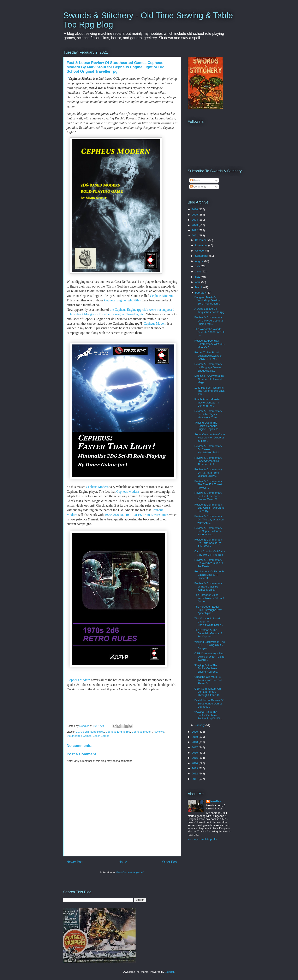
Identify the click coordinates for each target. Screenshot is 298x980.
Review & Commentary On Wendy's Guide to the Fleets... (209, 563)
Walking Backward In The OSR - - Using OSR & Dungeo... (210, 645)
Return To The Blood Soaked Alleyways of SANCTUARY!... (208, 356)
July (198, 266)
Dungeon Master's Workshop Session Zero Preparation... (207, 300)
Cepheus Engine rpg (118, 732)
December (202, 240)
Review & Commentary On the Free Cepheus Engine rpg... (209, 320)
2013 (195, 768)
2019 (195, 737)
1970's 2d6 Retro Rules (90, 732)
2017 (195, 747)
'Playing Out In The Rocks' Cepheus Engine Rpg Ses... (207, 668)
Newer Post (75, 862)
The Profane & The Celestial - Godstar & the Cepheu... (208, 633)
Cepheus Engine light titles (122, 300)
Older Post (170, 862)
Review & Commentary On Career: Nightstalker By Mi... (208, 449)
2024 (195, 220)
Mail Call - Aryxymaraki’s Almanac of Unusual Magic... (209, 379)
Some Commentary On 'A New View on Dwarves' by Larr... (210, 438)
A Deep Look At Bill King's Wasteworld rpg (209, 310)
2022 (195, 230)
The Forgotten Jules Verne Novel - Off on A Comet (209, 598)
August (200, 261)
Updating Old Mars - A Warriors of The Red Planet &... (208, 680)
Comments (198, 187)
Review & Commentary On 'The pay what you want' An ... (209, 519)
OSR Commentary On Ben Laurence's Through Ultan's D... (208, 692)
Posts (195, 180)
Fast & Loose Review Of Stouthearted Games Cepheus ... (209, 703)
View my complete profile (203, 839)
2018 (195, 742)
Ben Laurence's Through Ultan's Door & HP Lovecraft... (209, 575)
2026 (195, 209)
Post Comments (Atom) (130, 872)
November (202, 245)
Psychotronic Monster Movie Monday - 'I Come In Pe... (207, 402)
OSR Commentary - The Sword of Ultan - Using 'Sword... (209, 657)
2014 (195, 763)
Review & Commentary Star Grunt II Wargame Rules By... (209, 508)
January (200, 725)
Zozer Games (101, 736)
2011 (195, 779)
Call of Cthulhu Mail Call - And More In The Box (210, 553)
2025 (195, 215)
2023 (195, 225)
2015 (195, 758)
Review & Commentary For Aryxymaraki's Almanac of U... (208, 461)
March (199, 287)
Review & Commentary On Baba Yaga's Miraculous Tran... (208, 414)
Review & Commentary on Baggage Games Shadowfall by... (208, 367)
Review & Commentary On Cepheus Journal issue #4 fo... (208, 531)
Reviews (159, 732)
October (200, 251)
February (201, 293)
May (198, 277)
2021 (195, 235)
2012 (195, 774)
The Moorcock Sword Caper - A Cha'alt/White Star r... (208, 622)
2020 (195, 732)
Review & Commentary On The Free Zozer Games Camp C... (208, 496)
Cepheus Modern (161, 296)
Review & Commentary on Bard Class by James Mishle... (208, 586)
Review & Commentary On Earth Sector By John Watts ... (208, 543)
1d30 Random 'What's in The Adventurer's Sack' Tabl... (210, 391)
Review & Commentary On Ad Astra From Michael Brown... (208, 473)
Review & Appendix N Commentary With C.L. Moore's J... (209, 344)
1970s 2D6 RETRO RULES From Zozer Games (136, 515)
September (202, 256)
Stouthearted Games (79, 736)
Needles (216, 801)
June (198, 271)
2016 (195, 753)
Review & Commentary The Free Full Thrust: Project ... (208, 484)
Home (123, 862)
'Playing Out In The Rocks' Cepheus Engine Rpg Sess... (207, 426)
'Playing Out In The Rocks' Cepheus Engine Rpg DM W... (208, 715)
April (198, 282)
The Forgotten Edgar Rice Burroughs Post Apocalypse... (208, 610)
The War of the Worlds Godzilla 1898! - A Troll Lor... (209, 332)
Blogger (169, 972)
